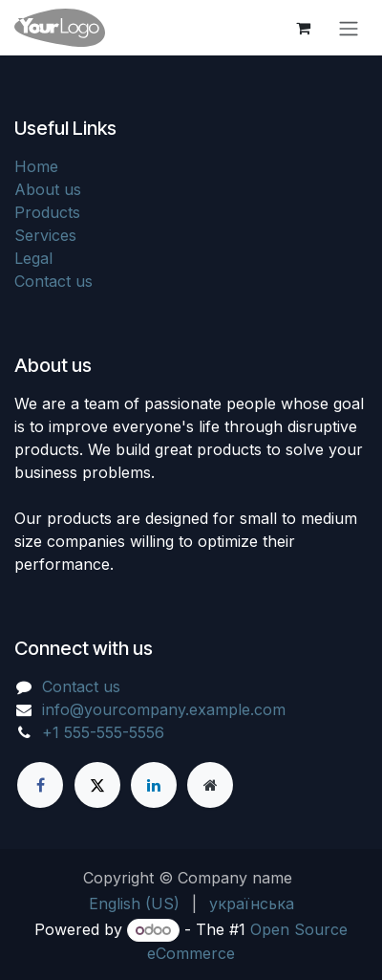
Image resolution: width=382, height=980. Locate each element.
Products (47, 212)
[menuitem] (134, 904)
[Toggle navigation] (349, 28)
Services (45, 235)
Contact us (53, 281)
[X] (97, 785)
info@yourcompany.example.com (164, 709)
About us (48, 189)
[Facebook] (40, 785)
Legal (33, 258)
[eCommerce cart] (303, 28)
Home (36, 166)
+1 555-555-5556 (103, 732)
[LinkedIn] (154, 785)
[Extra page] (210, 785)
